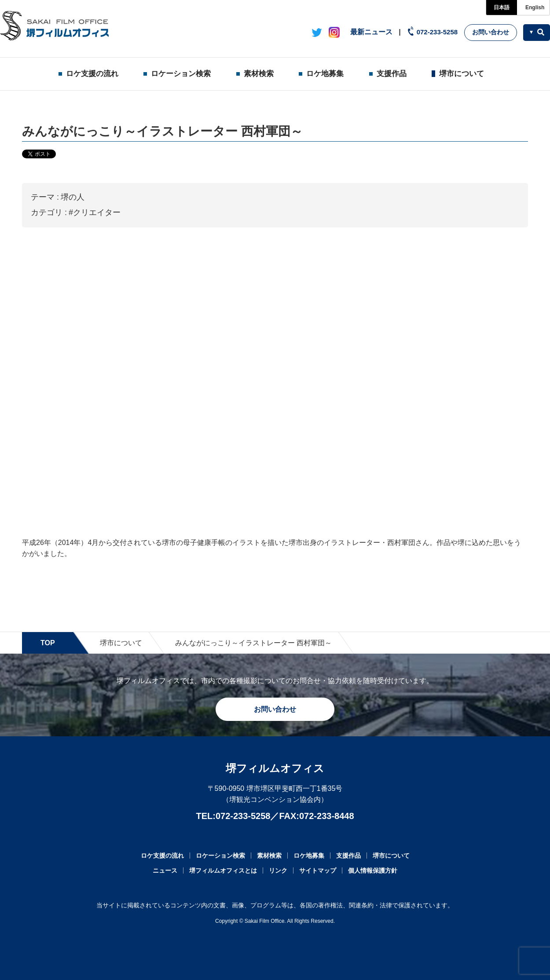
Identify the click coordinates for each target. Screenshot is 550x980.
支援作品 (392, 74)
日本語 (502, 7)
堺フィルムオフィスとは (223, 870)
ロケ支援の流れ (92, 74)
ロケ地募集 (325, 74)
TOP (48, 643)
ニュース (165, 870)
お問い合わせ (491, 32)
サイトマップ (318, 870)
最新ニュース (371, 32)
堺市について (462, 74)
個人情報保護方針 (373, 870)
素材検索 (259, 74)
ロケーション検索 (181, 74)
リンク (278, 870)
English (535, 7)
